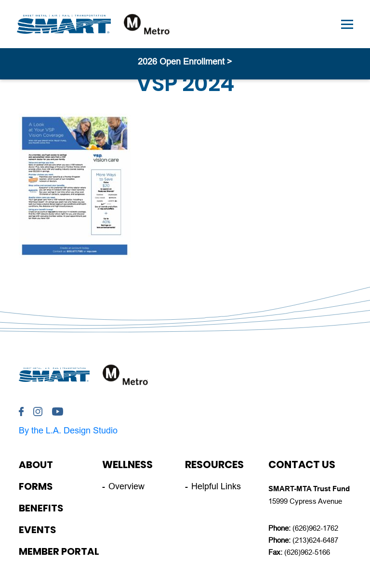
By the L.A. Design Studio (68, 431)
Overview (126, 486)
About (36, 465)
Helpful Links (216, 486)
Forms (36, 486)
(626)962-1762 (315, 528)
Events (37, 530)
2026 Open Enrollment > (185, 62)
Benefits (41, 508)
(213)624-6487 (315, 540)
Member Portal (59, 551)
